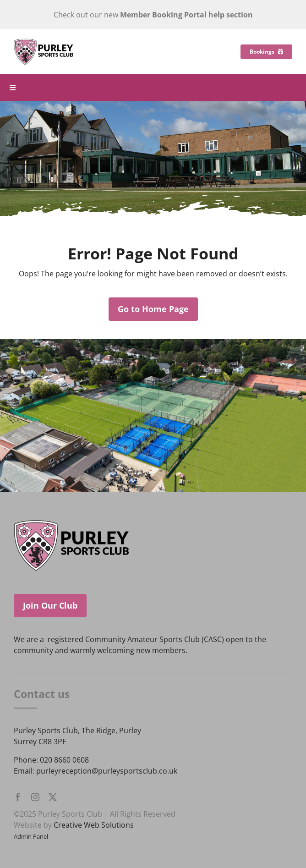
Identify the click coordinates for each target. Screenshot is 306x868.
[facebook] (18, 797)
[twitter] (53, 797)
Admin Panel (31, 836)
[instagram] (35, 797)
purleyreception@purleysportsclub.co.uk (107, 771)
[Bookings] (266, 52)
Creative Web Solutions (94, 825)
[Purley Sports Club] (44, 42)
